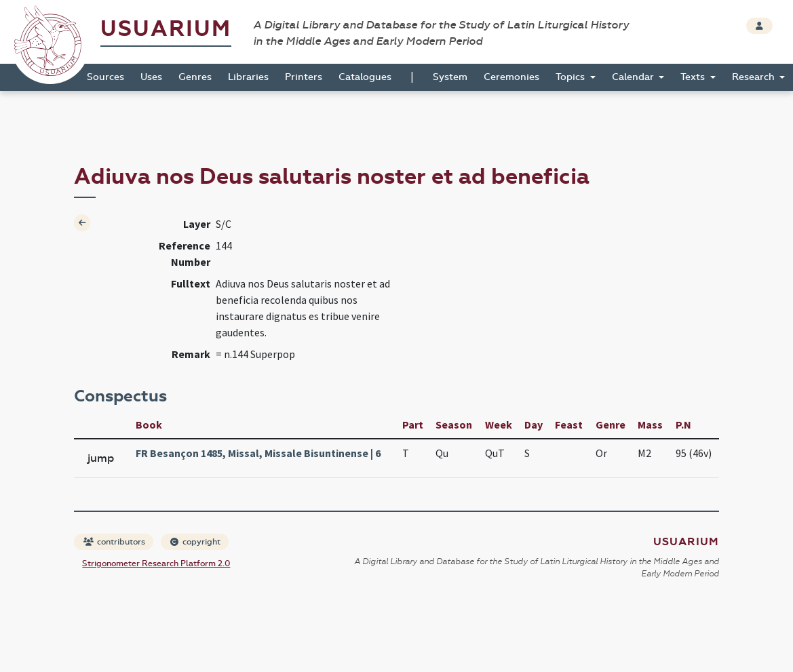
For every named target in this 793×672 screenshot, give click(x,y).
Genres (195, 77)
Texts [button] (694, 77)
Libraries (248, 77)
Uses (151, 77)
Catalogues (365, 77)
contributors (114, 542)
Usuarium (166, 29)
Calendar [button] (634, 77)
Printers (304, 77)
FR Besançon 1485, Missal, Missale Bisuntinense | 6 (258, 453)
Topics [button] (572, 77)
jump (101, 458)
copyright (195, 542)
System (450, 77)
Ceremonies (511, 77)
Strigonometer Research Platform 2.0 (156, 564)
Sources (105, 77)
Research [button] (755, 77)
